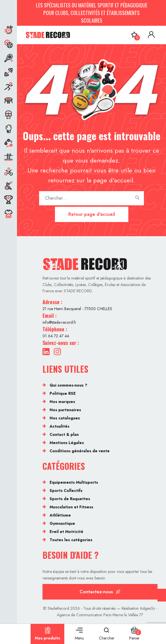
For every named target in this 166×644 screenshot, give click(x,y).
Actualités (59, 426)
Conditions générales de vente (80, 451)
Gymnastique (62, 523)
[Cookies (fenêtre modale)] (162, 595)
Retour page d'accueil (92, 214)
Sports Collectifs (66, 491)
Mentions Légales (67, 443)
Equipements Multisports (74, 482)
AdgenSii (147, 608)
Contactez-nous (100, 592)
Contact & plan (64, 434)
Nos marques (62, 402)
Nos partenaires (65, 410)
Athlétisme (60, 515)
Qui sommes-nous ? (68, 385)
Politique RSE (63, 393)
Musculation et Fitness (71, 507)
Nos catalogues (65, 418)
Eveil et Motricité (66, 532)
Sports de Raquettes (70, 499)
